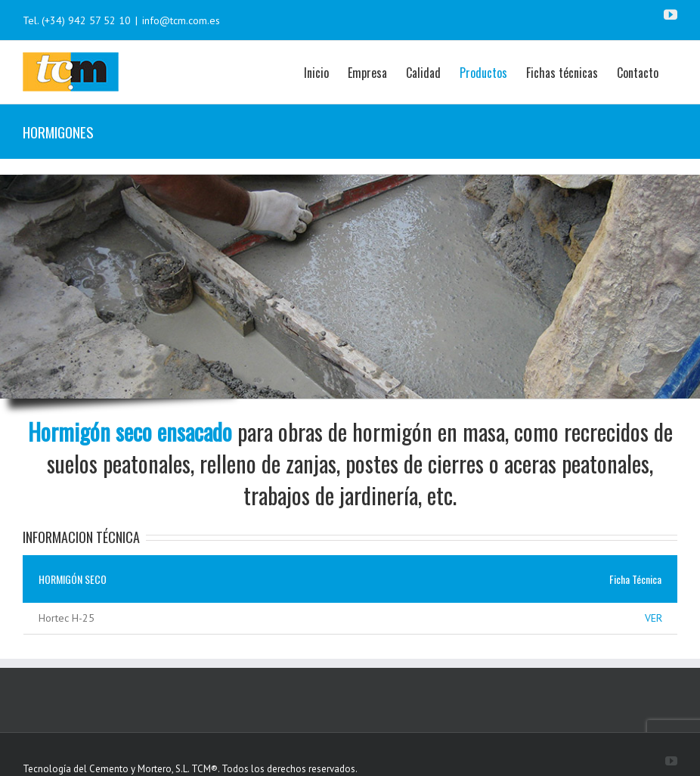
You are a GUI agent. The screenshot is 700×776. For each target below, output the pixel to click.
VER (654, 618)
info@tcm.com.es (181, 20)
